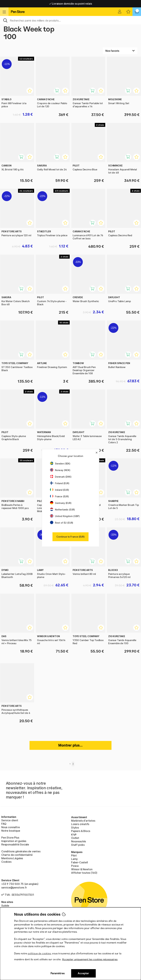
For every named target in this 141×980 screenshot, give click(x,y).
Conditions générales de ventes (21, 851)
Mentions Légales (12, 858)
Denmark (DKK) (61, 477)
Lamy (74, 859)
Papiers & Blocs (81, 831)
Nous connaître (11, 827)
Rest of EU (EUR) (62, 523)
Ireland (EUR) (60, 490)
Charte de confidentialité (17, 855)
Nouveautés (79, 841)
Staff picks (78, 845)
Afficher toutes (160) (84, 873)
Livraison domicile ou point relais (71, 4)
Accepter (83, 973)
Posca (75, 866)
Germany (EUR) (61, 503)
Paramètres (58, 973)
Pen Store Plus (10, 838)
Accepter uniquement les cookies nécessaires (90, 959)
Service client (10, 820)
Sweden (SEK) (60, 464)
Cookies (6, 862)
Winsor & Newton (82, 869)
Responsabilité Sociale (15, 844)
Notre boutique (11, 831)
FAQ (4, 824)
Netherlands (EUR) (62, 510)
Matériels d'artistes (83, 821)
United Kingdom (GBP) (65, 516)
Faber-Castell (80, 862)
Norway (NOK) (60, 470)
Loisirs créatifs (80, 824)
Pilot (74, 855)
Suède (5, 906)
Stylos (75, 828)
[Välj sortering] (120, 51)
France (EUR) (59, 496)
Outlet (75, 838)
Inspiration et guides (14, 841)
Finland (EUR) (60, 483)
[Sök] (70, 20)
